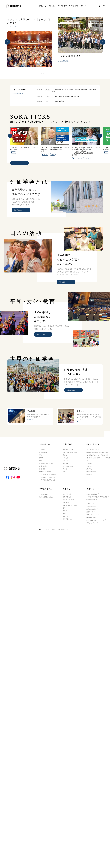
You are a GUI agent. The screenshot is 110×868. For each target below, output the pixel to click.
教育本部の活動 (91, 472)
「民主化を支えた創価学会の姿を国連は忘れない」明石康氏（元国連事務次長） (52, 149)
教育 (107, 152)
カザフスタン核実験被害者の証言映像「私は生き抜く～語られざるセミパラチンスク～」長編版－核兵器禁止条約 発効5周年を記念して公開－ (83, 151)
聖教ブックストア (92, 515)
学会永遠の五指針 (68, 450)
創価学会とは (42, 6)
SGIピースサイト (91, 523)
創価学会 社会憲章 (68, 500)
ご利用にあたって (63, 530)
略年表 (65, 511)
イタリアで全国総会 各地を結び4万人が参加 (29, 21)
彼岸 (64, 472)
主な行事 (66, 463)
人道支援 (89, 463)
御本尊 (41, 458)
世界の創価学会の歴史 (46, 497)
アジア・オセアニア (79, 158)
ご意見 (53, 530)
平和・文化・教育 (62, 6)
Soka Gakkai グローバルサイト (95, 520)
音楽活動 (89, 466)
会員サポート (93, 489)
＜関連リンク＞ (91, 504)
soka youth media (91, 517)
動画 (53, 154)
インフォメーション (13, 27)
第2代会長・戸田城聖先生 (48, 477)
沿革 (64, 508)
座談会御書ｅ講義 (92, 494)
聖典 (41, 461)
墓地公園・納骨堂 (91, 509)
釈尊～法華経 (43, 466)
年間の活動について (69, 466)
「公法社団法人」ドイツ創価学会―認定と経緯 (20, 148)
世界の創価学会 (74, 6)
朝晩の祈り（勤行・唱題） (70, 452)
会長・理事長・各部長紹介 (70, 505)
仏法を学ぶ (66, 458)
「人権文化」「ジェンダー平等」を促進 (97, 455)
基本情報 (67, 489)
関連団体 (66, 516)
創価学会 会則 (67, 497)
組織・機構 (66, 503)
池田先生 (46, 154)
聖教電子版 (90, 512)
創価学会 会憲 (67, 494)
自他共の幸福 (43, 452)
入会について (67, 514)
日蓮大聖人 (43, 469)
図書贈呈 (89, 474)
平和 (88, 158)
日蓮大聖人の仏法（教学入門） (48, 463)
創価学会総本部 (91, 506)
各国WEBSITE (44, 494)
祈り (41, 455)
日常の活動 (52, 6)
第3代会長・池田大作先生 (48, 480)
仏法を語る (66, 461)
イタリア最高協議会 (69, 56)
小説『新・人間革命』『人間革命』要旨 (97, 497)
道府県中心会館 (68, 519)
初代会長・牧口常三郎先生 (48, 474)
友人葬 (65, 469)
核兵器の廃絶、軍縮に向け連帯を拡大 (97, 452)
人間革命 (42, 450)
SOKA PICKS (32, 6)
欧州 (14, 152)
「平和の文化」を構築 (93, 450)
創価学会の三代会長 (45, 472)
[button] (7, 42)
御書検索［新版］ (91, 500)
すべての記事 (17, 94)
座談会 (65, 455)
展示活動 (89, 469)
